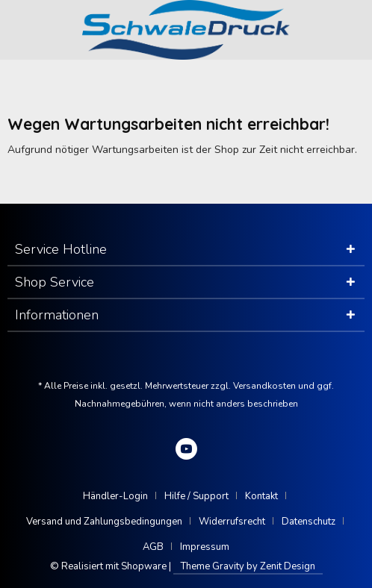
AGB (153, 547)
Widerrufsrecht (232, 522)
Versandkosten (264, 386)
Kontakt (261, 496)
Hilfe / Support (196, 496)
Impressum (205, 547)
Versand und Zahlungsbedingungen (104, 522)
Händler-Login (115, 496)
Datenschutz (309, 522)
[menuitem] (121, 496)
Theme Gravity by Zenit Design (248, 566)
